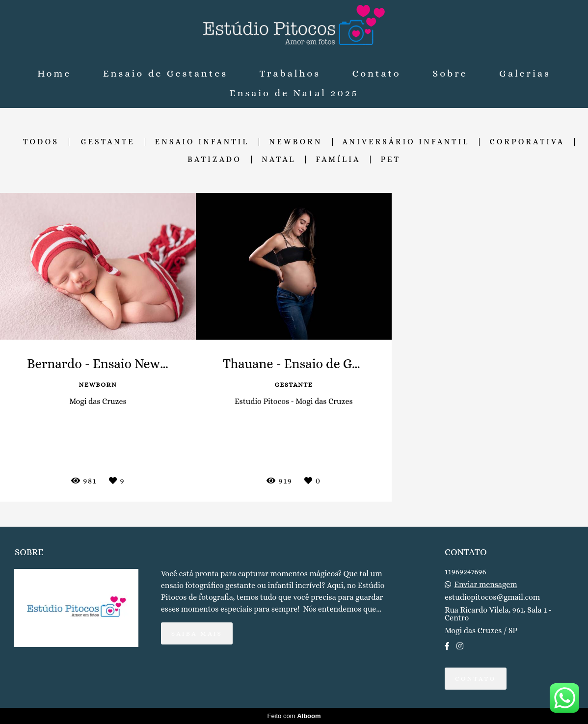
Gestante (108, 142)
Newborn (295, 142)
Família (338, 160)
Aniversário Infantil (406, 142)
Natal (279, 160)
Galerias (525, 73)
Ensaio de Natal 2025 (294, 93)
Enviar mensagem (486, 585)
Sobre (450, 73)
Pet (390, 160)
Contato (377, 73)
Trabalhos (290, 73)
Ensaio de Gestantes (165, 73)
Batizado (214, 160)
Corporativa (527, 142)
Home (54, 73)
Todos (41, 142)
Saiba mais (197, 633)
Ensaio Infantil (202, 142)
